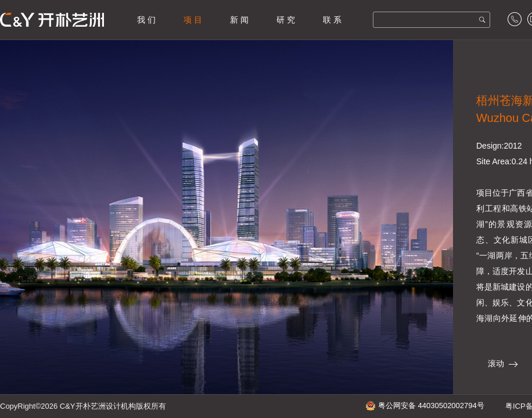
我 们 (146, 20)
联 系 (332, 20)
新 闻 (239, 20)
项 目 (193, 20)
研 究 (286, 20)
